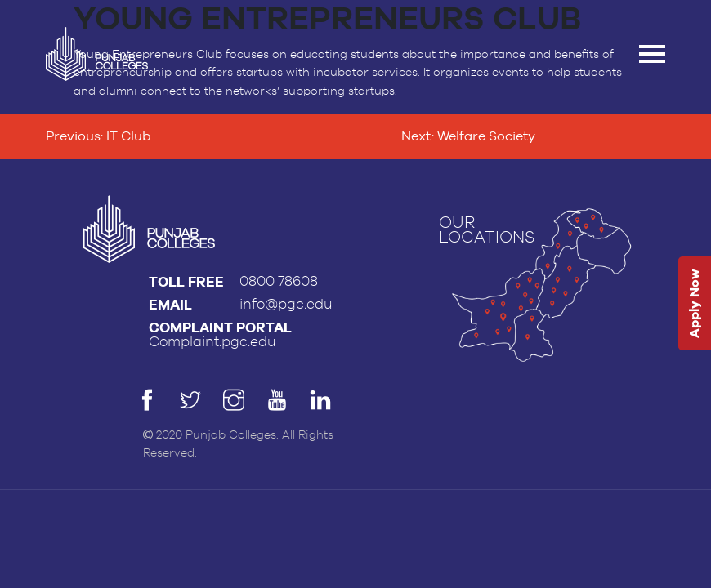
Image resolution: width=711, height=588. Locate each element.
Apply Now (694, 304)
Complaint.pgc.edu (212, 342)
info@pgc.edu (286, 304)
